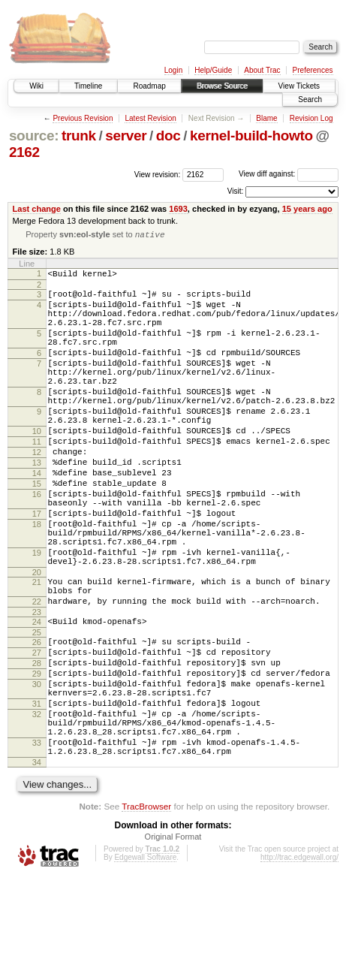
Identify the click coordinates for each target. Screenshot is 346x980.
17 (37, 567)
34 (37, 865)
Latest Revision (150, 118)
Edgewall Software (145, 960)
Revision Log (311, 118)
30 (37, 769)
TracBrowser (146, 909)
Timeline (88, 86)
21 (37, 649)
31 (37, 793)
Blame (266, 118)
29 (37, 756)
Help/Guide (213, 70)
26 (37, 718)
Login (173, 70)
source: (34, 136)
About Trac (262, 70)
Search (310, 100)
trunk (79, 136)
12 (37, 492)
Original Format (173, 939)
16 (37, 543)
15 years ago (307, 209)
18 (37, 580)
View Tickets (299, 86)
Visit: (236, 191)
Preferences (313, 70)
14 (37, 517)
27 (37, 731)
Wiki (36, 86)
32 (37, 806)
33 (37, 841)
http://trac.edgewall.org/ (299, 960)
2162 (24, 152)
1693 (178, 209)
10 (37, 466)
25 (37, 708)
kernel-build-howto (251, 136)
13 (37, 505)
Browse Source (222, 86)
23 (37, 686)
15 (37, 530)
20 (37, 639)
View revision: (158, 174)
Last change (37, 209)
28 (37, 743)
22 (37, 673)
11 (37, 479)
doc (168, 136)
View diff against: (289, 174)
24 (37, 695)
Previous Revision (83, 118)
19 (37, 615)
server (126, 136)
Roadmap (149, 86)
